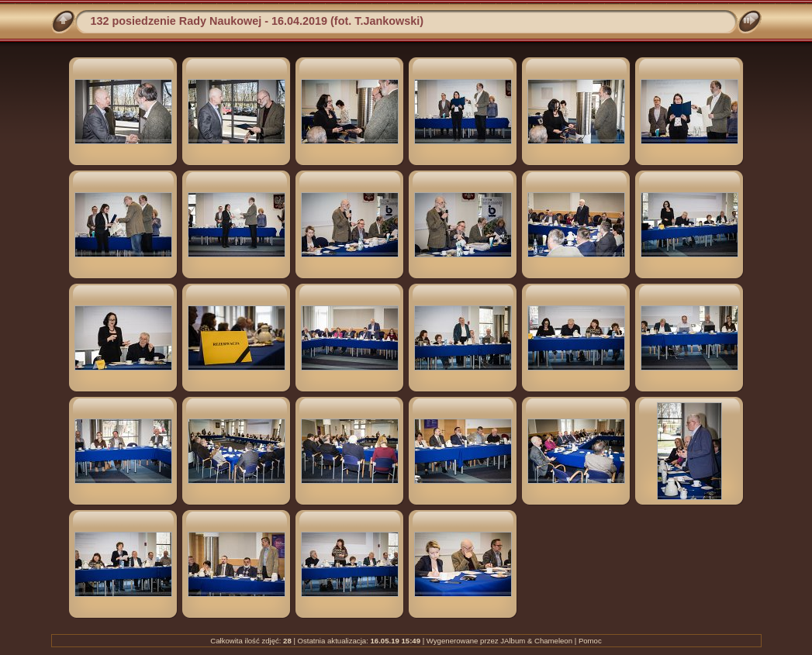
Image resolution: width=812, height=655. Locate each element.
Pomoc (590, 641)
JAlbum (513, 641)
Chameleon (553, 641)
